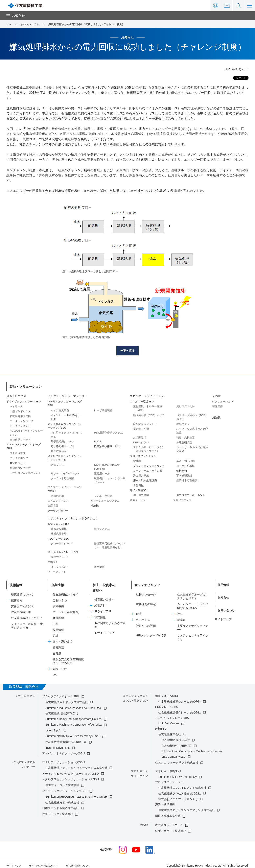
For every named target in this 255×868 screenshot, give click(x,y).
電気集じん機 (141, 428)
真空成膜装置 (59, 450)
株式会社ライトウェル (169, 820)
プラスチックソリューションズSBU (65, 786)
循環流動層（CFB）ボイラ (149, 414)
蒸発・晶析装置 (186, 436)
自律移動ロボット (20, 438)
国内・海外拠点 (63, 637)
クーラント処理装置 (63, 477)
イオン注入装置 (60, 409)
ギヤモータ (16, 405)
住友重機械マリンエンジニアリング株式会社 (187, 805)
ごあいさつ (60, 595)
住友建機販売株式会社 (176, 735)
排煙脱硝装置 (184, 441)
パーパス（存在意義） (67, 607)
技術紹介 (17, 595)
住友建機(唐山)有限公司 (177, 741)
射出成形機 (57, 495)
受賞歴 (57, 649)
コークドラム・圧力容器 (148, 470)
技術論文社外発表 (22, 601)
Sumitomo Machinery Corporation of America (74, 720)
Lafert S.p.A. (53, 726)
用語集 (216, 416)
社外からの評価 (146, 621)
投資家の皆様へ (104, 590)
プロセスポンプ (182, 499)
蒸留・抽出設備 (186, 460)
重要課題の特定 (146, 599)
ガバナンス (143, 615)
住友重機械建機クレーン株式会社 (180, 708)
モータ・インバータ (21, 420)
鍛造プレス (57, 464)
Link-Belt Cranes (169, 719)
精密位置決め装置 (20, 467)
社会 (180, 609)
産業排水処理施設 (187, 479)
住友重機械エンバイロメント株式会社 (182, 783)
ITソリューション (223, 401)
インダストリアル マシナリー (67, 395)
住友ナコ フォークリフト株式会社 (177, 758)
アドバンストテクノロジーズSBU (63, 749)
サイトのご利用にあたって (48, 861)
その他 (216, 395)
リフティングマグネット (65, 473)
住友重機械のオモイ (65, 590)
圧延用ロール (102, 473)
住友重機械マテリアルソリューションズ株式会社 (76, 763)
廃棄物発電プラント (145, 423)
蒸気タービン (138, 499)
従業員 (181, 615)
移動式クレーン (60, 556)
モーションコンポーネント (25, 472)
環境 (139, 609)
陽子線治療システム (63, 440)
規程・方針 (60, 664)
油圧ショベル (59, 566)
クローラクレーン (61, 542)
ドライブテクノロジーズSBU (61, 692)
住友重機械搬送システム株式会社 (180, 697)
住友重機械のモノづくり (27, 613)
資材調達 (58, 643)
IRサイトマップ (104, 623)
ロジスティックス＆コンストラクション (73, 517)
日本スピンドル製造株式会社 (61, 803)
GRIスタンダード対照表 (151, 631)
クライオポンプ (19, 457)
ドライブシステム (20, 425)
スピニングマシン (58, 500)
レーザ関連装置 (103, 409)
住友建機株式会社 (170, 729)
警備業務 (217, 405)
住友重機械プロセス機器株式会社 (180, 789)
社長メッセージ (146, 590)
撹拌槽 (137, 460)
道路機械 (99, 566)
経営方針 (100, 595)
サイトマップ (223, 609)
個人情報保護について (88, 861)
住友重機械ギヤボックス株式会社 (67, 697)
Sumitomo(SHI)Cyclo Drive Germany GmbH (73, 731)
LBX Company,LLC (174, 752)
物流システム (102, 528)
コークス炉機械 (186, 465)
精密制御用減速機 (20, 415)
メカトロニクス (16, 395)
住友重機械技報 (21, 607)
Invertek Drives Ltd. (58, 743)
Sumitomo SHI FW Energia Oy (178, 772)
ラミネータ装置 (103, 495)
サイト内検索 (238, 6)
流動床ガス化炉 (186, 405)
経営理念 (58, 613)
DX (55, 670)
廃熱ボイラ (183, 423)
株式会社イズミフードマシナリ (178, 794)
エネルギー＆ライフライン (147, 395)
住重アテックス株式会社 (58, 809)
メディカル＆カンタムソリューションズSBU (71, 769)
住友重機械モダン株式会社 (62, 798)
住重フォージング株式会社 (62, 780)
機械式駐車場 (59, 533)
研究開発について (22, 590)
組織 (55, 631)
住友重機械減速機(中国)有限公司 (66, 737)
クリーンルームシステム (105, 500)
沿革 (55, 619)
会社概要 (58, 601)
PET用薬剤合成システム (108, 432)
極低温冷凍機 (18, 452)
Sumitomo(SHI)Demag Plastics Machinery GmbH (76, 792)
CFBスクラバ (141, 441)
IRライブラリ (103, 601)
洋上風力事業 (141, 475)
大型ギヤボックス (20, 410)
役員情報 (58, 625)
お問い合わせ (227, 6)
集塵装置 (53, 505)
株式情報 (100, 607)
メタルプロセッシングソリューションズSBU (71, 775)
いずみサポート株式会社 (171, 826)
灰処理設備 (140, 436)
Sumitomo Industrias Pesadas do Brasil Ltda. (74, 703)
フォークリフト (57, 571)
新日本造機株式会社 (168, 811)
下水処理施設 (184, 475)
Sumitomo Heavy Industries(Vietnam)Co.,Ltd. (74, 714)
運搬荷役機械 (59, 528)
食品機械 (138, 484)
